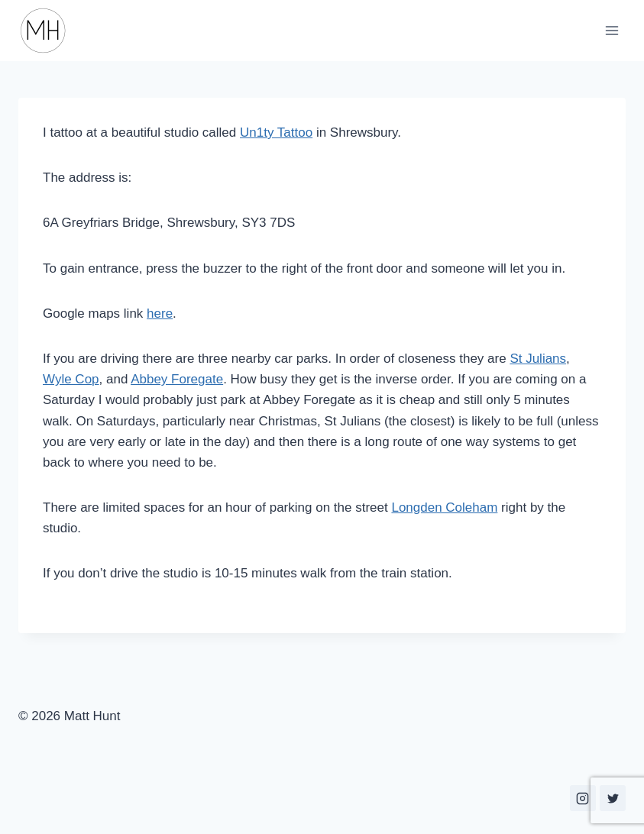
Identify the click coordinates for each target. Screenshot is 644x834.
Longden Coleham (444, 508)
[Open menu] (612, 30)
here (160, 314)
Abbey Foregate (177, 379)
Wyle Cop (71, 379)
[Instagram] (583, 798)
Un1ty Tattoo (276, 133)
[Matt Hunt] (49, 31)
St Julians (538, 359)
